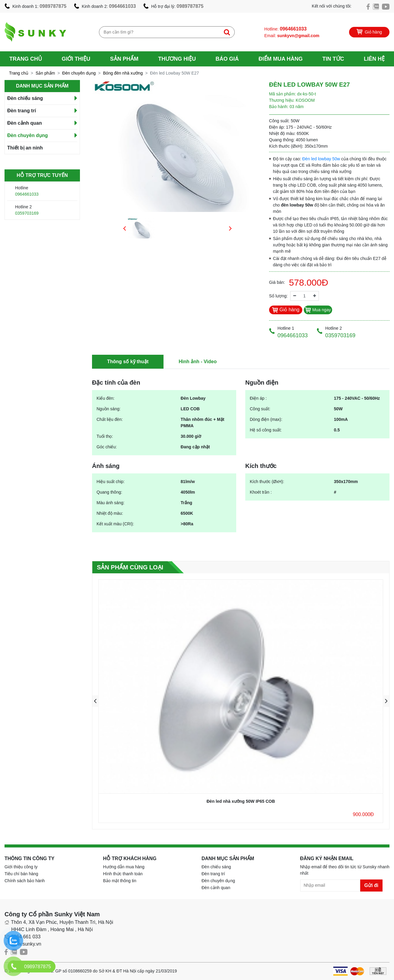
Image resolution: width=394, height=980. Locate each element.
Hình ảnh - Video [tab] (198, 362)
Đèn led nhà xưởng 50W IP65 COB (241, 801)
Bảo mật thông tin (120, 881)
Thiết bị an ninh (25, 148)
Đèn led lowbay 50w (321, 159)
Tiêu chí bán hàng (21, 874)
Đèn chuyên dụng (79, 73)
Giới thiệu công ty (21, 867)
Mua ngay (318, 310)
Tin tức (333, 59)
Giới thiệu (76, 59)
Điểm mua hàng (281, 59)
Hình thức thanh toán (123, 874)
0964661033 (122, 6)
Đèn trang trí (22, 111)
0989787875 (53, 6)
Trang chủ (26, 59)
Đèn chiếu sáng (25, 98)
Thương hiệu (177, 59)
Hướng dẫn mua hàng (124, 867)
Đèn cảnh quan (25, 123)
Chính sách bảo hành (25, 881)
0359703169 (27, 213)
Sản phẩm (124, 59)
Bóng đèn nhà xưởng (123, 73)
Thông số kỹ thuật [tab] (128, 362)
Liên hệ (374, 59)
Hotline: (285, 29)
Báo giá (227, 59)
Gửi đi (372, 885)
